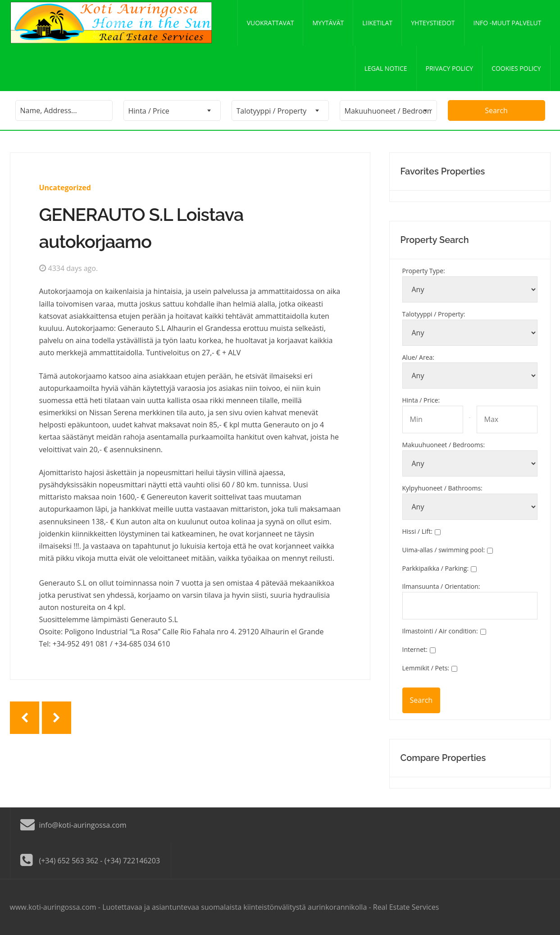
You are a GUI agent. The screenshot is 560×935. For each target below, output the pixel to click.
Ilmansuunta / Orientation (441, 586)
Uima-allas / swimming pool (444, 550)
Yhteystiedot (433, 23)
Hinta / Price (421, 400)
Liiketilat (377, 23)
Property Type (424, 271)
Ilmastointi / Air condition (440, 631)
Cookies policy (516, 68)
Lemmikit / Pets (426, 668)
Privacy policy (450, 68)
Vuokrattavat (271, 23)
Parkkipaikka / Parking (436, 568)
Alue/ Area (419, 357)
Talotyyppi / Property (434, 314)
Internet (415, 649)
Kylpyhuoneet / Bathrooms (442, 488)
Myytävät (328, 23)
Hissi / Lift (417, 531)
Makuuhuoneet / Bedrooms (444, 445)
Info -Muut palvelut (508, 23)
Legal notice (386, 68)
